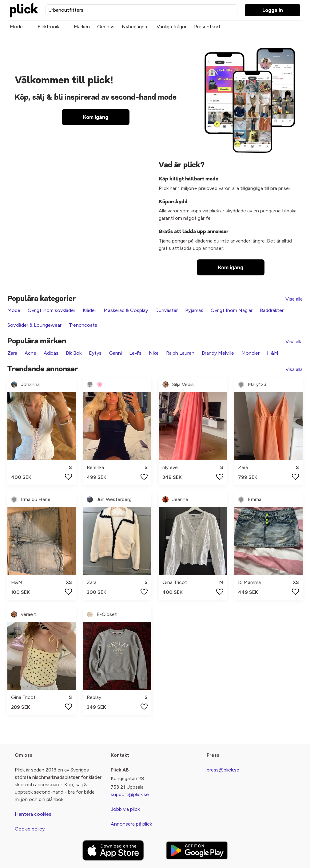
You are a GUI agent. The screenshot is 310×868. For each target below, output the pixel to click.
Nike (154, 353)
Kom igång (96, 117)
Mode (16, 27)
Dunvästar (167, 310)
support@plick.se (130, 794)
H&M (273, 353)
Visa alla (294, 299)
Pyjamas (194, 310)
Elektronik (48, 27)
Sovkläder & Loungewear (34, 325)
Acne (30, 353)
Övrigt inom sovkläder (52, 310)
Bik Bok (74, 353)
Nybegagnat (135, 27)
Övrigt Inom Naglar (232, 310)
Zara (12, 353)
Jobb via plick (125, 809)
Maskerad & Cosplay (126, 310)
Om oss (106, 27)
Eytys (95, 353)
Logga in (273, 10)
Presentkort (207, 27)
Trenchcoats (83, 325)
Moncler (250, 353)
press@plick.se (223, 770)
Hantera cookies (33, 814)
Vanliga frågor (172, 27)
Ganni (115, 353)
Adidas (51, 353)
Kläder (89, 310)
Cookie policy (30, 829)
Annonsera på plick (131, 824)
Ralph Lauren (180, 353)
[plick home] (24, 10)
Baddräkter (272, 310)
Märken (82, 27)
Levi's (135, 353)
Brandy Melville (218, 353)
